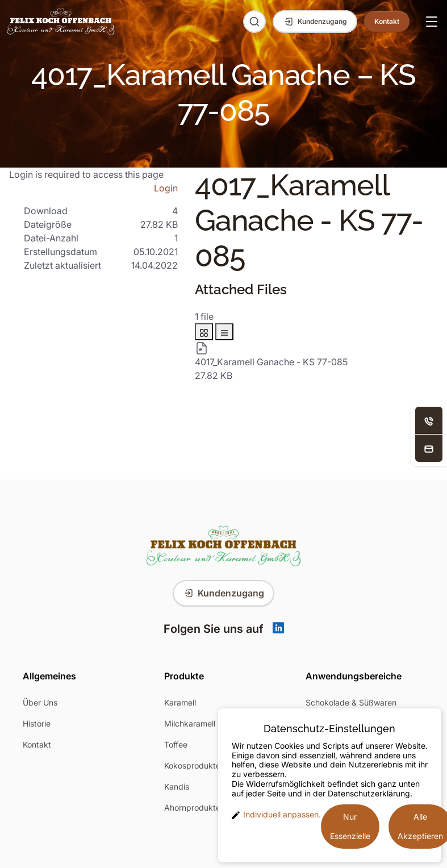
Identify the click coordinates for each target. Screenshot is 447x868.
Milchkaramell (190, 723)
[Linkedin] (278, 629)
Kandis (177, 786)
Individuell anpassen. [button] (276, 815)
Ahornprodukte (192, 808)
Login (166, 188)
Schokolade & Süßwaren (351, 702)
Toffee (176, 744)
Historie (37, 723)
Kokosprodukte (192, 765)
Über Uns (40, 702)
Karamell (180, 702)
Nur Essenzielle (350, 826)
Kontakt (37, 744)
